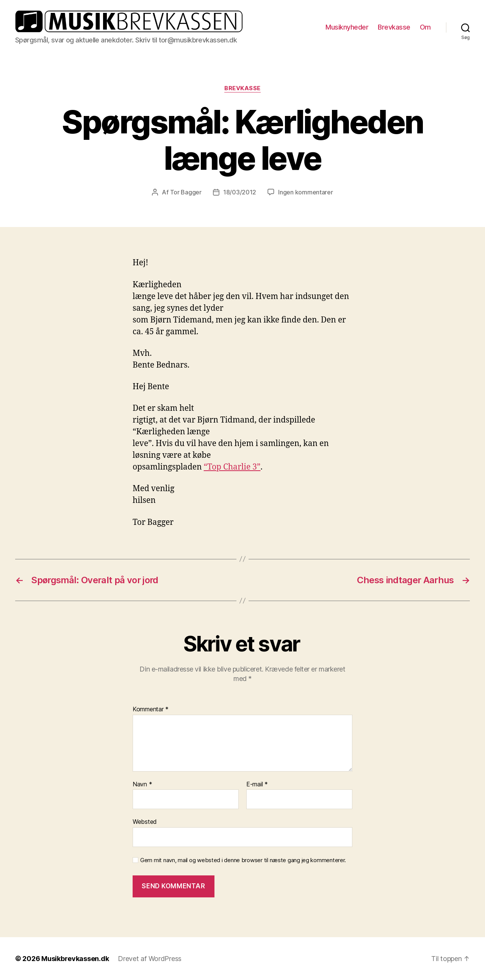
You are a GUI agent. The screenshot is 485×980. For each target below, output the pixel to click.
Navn (142, 784)
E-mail (257, 784)
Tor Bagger (186, 192)
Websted (145, 822)
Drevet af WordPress (150, 959)
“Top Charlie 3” (232, 467)
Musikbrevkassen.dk (75, 959)
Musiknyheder (347, 27)
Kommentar (151, 709)
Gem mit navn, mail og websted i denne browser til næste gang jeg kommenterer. (243, 860)
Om (425, 27)
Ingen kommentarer (305, 192)
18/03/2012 (240, 192)
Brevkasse (394, 27)
